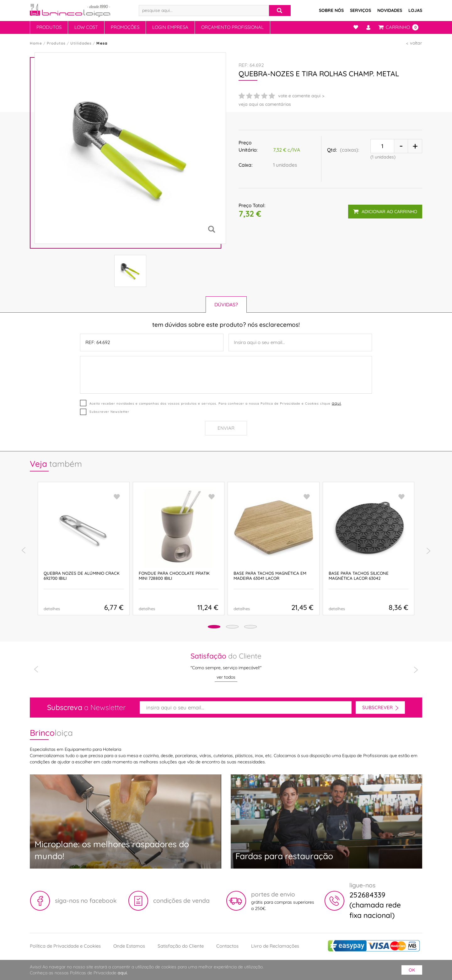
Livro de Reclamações (275, 946)
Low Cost (86, 27)
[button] (204, 628)
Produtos (49, 27)
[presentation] (24, 551)
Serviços (361, 10)
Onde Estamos (129, 946)
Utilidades (81, 43)
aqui (336, 403)
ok (412, 970)
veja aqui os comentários (265, 104)
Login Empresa (170, 27)
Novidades (390, 10)
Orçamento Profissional (232, 27)
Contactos (227, 946)
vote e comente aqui (299, 96)
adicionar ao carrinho (385, 209)
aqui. (123, 973)
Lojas (415, 10)
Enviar (226, 428)
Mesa (102, 43)
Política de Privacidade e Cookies (65, 946)
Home (36, 43)
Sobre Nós (331, 10)
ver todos (226, 677)
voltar (416, 43)
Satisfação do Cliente (181, 946)
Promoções (125, 27)
